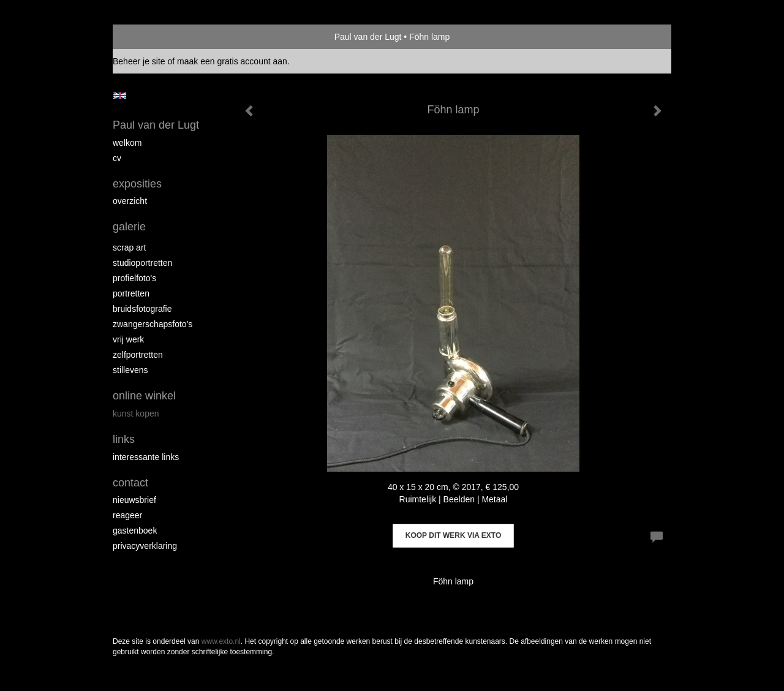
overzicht (130, 201)
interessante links (146, 457)
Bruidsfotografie (142, 309)
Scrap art (129, 247)
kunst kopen (136, 413)
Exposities (137, 184)
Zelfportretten (138, 355)
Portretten (131, 293)
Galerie (129, 227)
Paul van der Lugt (368, 37)
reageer (127, 515)
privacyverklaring (145, 546)
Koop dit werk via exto (453, 535)
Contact (130, 483)
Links (124, 439)
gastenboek (135, 531)
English (120, 96)
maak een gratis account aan (232, 61)
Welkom (127, 143)
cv (117, 158)
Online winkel (144, 396)
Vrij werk (128, 339)
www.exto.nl (221, 641)
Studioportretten (142, 263)
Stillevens (130, 370)
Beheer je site (139, 61)
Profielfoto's (134, 278)
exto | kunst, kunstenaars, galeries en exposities (147, 37)
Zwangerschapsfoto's (153, 324)
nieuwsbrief (134, 500)
